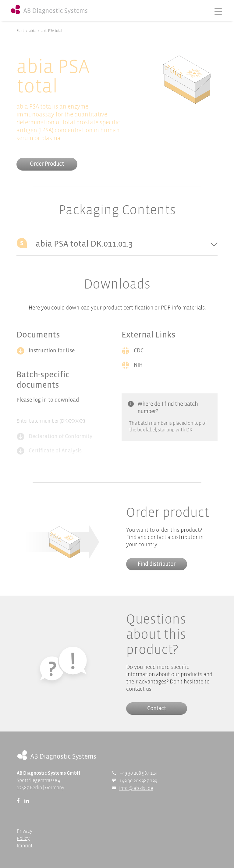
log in (40, 400)
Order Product (47, 164)
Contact (157, 709)
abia (32, 31)
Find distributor (157, 564)
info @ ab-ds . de (136, 788)
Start (20, 31)
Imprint (25, 846)
